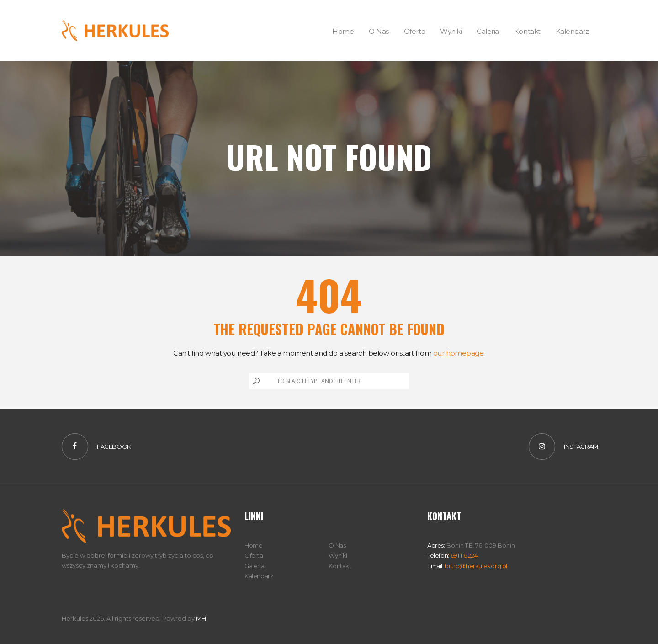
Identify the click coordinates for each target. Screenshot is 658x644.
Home (253, 545)
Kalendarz (259, 576)
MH (201, 618)
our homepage (459, 353)
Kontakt (340, 566)
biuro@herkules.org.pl (475, 566)
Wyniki (338, 555)
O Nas (337, 545)
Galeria (254, 566)
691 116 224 (463, 555)
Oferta (254, 555)
